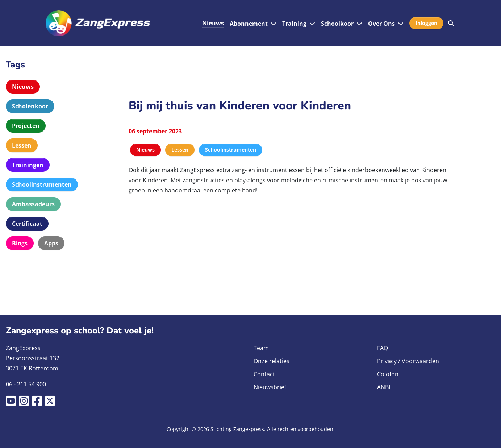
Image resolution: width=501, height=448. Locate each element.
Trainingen (28, 165)
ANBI (384, 387)
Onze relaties (272, 361)
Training (294, 24)
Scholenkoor (30, 106)
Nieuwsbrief (270, 387)
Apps (51, 243)
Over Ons (381, 24)
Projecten (26, 126)
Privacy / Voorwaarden (408, 361)
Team (261, 348)
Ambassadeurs (33, 204)
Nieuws (213, 23)
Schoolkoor (337, 24)
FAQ (383, 348)
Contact (264, 374)
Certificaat (27, 224)
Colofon (388, 374)
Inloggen (426, 23)
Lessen (22, 145)
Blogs (20, 243)
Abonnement (249, 24)
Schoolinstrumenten (42, 184)
